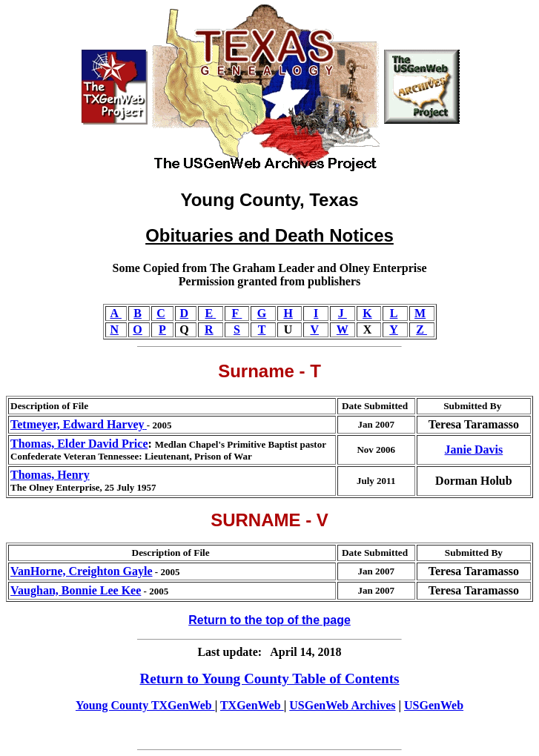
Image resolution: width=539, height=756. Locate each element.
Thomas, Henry (50, 475)
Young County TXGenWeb (145, 705)
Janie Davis (474, 450)
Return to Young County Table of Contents (269, 679)
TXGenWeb (252, 705)
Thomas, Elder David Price (79, 444)
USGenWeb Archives (342, 705)
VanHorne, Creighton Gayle (82, 571)
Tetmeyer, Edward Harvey (79, 424)
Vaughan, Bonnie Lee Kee (76, 590)
